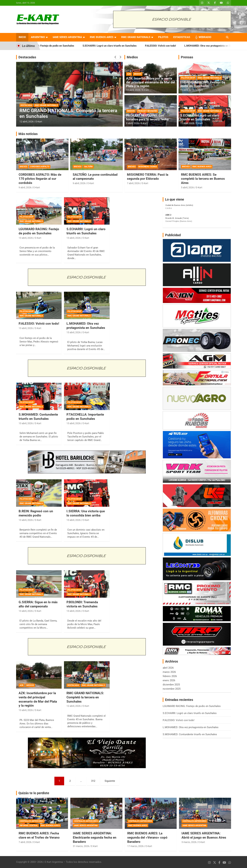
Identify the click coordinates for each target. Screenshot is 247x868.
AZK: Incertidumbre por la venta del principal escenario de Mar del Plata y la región (151, 82)
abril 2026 (168, 668)
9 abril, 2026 (132, 123)
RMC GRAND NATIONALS (136, 37)
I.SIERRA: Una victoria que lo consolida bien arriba (86, 513)
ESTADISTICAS (182, 37)
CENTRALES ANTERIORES (32, 821)
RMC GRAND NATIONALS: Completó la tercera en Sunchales (85, 697)
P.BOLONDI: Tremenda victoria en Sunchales (82, 604)
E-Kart (39, 122)
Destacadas (27, 57)
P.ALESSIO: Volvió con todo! (171, 46)
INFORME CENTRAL (29, 825)
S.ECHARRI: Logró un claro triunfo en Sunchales (120, 46)
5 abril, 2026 (187, 187)
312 (93, 781)
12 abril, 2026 (27, 122)
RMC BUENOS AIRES (102, 37)
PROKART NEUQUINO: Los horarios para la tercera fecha (147, 117)
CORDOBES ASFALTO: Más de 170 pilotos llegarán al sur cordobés (40, 179)
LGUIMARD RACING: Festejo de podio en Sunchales (56, 46)
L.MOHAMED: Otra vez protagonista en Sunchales (86, 326)
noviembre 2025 (172, 689)
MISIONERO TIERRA (148, 167)
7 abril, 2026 (133, 183)
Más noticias (28, 134)
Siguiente (110, 781)
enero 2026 (169, 680)
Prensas (187, 57)
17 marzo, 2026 (135, 846)
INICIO (22, 37)
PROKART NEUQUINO (147, 111)
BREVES (23, 167)
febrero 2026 (170, 676)
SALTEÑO (88, 167)
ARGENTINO (38, 37)
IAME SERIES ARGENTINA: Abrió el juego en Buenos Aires (204, 835)
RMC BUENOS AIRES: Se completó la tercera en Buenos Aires (203, 179)
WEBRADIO (205, 37)
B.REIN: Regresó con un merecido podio (36, 513)
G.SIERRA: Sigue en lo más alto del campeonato (38, 604)
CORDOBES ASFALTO (40, 167)
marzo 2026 (169, 672)
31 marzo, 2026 (81, 846)
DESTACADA (26, 105)
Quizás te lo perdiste (34, 793)
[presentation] (116, 57)
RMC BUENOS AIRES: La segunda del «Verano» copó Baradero (147, 837)
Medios (132, 57)
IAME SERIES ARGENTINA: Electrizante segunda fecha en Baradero (95, 837)
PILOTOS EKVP (188, 78)
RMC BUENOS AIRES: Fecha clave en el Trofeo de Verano (39, 835)
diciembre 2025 (171, 685)
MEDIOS (138, 74)
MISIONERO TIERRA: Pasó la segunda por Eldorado (148, 177)
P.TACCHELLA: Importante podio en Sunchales (85, 417)
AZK (129, 74)
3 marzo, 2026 (189, 842)
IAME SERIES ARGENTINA (67, 37)
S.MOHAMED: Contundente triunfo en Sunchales (38, 417)
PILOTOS (163, 37)
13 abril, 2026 (133, 90)
